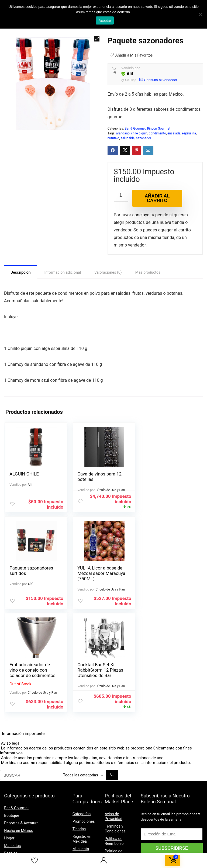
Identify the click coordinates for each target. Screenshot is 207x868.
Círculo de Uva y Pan (110, 490)
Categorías (82, 717)
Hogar (9, 741)
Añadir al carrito (157, 198)
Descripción (21, 272)
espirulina (189, 133)
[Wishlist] (34, 861)
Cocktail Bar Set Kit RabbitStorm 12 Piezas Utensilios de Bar (167, 573)
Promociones (84, 725)
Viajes (9, 787)
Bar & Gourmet (135, 129)
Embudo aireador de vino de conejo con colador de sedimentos (100, 573)
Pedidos (79, 760)
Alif (130, 74)
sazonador (144, 138)
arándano (123, 133)
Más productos (148, 272)
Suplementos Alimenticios (26, 779)
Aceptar (105, 21)
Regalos (11, 756)
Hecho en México (19, 734)
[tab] (21, 272)
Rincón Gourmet (159, 129)
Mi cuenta (81, 752)
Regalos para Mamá (21, 764)
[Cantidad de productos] (121, 196)
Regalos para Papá (20, 772)
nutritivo (113, 138)
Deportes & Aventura (21, 726)
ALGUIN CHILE (24, 474)
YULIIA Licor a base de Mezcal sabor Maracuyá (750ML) (33, 573)
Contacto (80, 824)
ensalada (174, 133)
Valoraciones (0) (108, 272)
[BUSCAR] (112, 678)
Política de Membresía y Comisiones (116, 809)
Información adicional (63, 272)
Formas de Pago (86, 780)
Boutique (12, 719)
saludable (128, 138)
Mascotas (12, 749)
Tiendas (79, 732)
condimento (157, 133)
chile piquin (139, 133)
